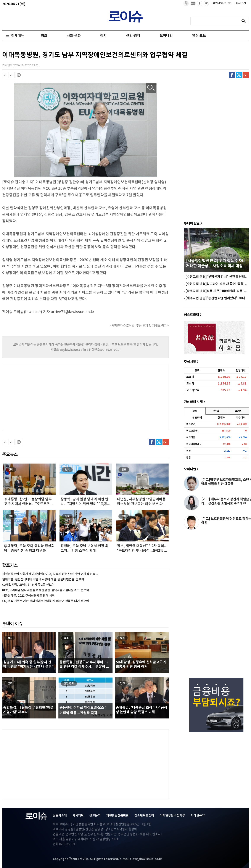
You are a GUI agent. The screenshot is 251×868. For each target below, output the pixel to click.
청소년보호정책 (144, 816)
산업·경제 (133, 36)
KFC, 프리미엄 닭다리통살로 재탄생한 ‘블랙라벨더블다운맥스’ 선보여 (46, 590)
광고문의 (95, 816)
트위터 (239, 75)
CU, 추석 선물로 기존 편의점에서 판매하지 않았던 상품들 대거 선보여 (46, 601)
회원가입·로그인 (222, 3)
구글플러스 (246, 75)
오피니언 (166, 36)
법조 (44, 36)
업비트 (216, 411)
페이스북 (232, 75)
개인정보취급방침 (117, 816)
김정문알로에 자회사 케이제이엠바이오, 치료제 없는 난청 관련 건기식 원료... (50, 574)
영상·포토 (199, 36)
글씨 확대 (11, 75)
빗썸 (195, 411)
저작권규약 (198, 816)
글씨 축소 (5, 75)
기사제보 (78, 816)
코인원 (238, 411)
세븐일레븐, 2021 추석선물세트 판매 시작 (28, 596)
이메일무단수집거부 (172, 816)
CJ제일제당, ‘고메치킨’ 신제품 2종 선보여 (28, 585)
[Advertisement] (45, 397)
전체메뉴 (18, 36)
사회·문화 (74, 36)
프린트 (19, 75)
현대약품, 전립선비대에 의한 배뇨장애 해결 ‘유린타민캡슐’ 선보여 (43, 579)
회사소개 (240, 3)
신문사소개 (60, 816)
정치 (103, 36)
